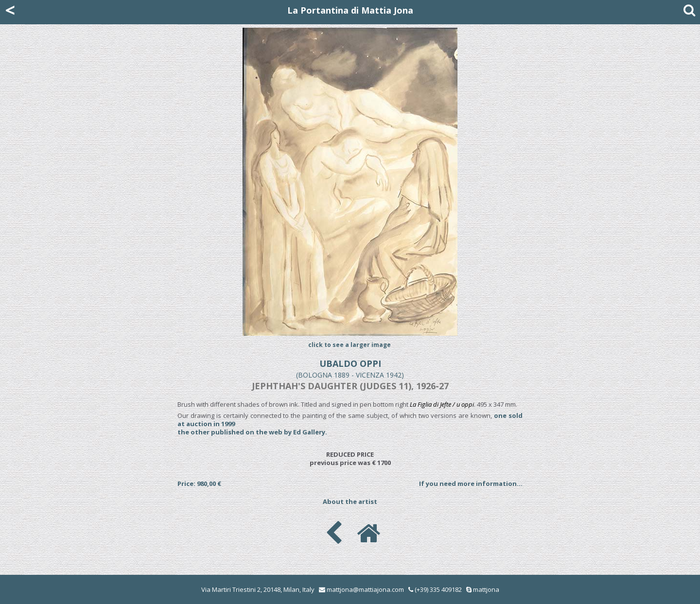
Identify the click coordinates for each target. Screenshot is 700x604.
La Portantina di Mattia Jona (350, 10)
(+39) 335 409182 (435, 589)
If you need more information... (471, 483)
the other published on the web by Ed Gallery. (252, 432)
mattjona (486, 589)
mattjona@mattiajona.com (365, 589)
